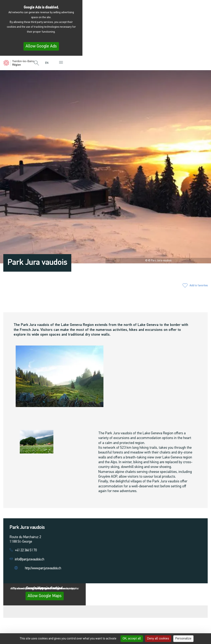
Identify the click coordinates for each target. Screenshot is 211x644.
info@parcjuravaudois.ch (29, 559)
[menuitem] (48, 63)
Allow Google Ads (41, 46)
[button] (36, 63)
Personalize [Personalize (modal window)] (183, 639)
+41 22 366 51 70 (26, 550)
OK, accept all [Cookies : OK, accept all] (132, 639)
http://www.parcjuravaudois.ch (43, 568)
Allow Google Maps (45, 596)
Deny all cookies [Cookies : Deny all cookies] (158, 639)
